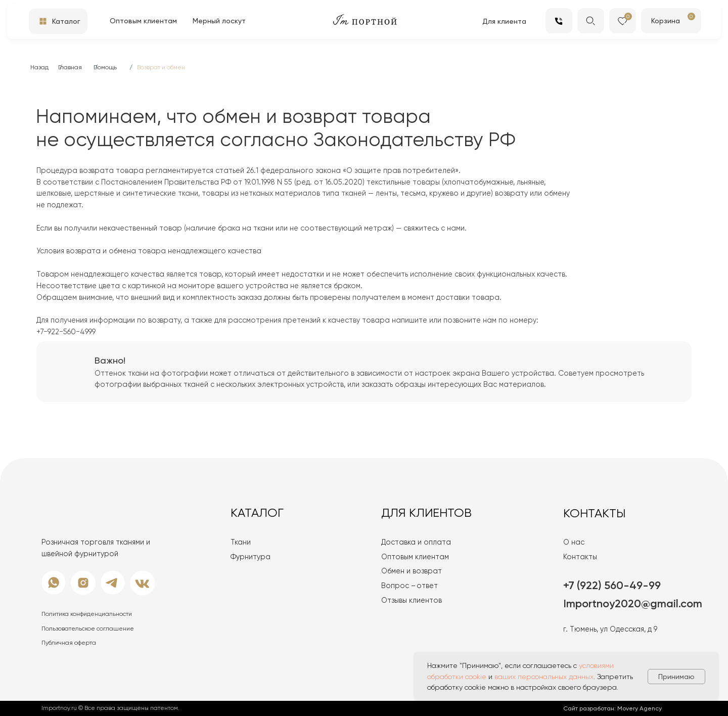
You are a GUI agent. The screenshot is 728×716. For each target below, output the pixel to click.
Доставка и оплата (416, 542)
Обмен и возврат (412, 571)
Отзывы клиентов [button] (412, 600)
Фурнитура (251, 557)
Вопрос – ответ (409, 586)
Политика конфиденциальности (87, 614)
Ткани (241, 542)
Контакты (580, 557)
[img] (686, 20)
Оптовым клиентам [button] (415, 557)
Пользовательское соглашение (88, 629)
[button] (220, 21)
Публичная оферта (69, 643)
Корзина (666, 21)
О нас (574, 542)
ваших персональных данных (544, 677)
